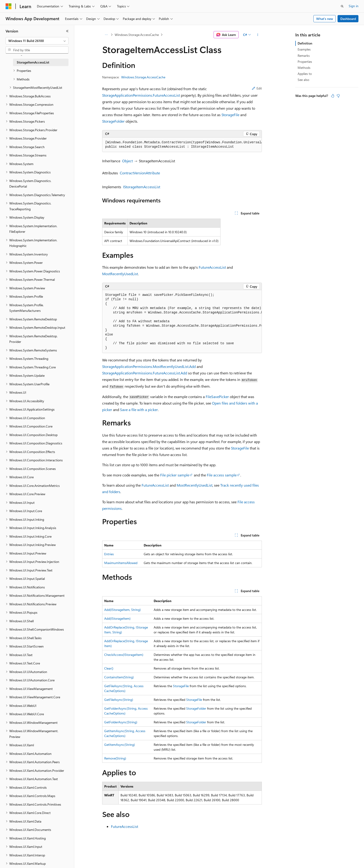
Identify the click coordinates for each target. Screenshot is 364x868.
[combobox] (37, 41)
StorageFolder (113, 121)
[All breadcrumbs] (106, 35)
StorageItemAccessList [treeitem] (33, 62)
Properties (305, 62)
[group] (182, 145)
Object (127, 161)
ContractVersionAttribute (140, 173)
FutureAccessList (212, 267)
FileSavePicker (217, 397)
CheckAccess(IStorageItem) (124, 655)
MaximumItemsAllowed (121, 563)
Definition (305, 43)
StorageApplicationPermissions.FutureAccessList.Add (145, 373)
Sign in (354, 6)
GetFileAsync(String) (119, 700)
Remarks (304, 56)
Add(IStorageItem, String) (122, 610)
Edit (257, 88)
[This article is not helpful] (338, 96)
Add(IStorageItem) (117, 618)
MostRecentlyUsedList (120, 274)
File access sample (222, 475)
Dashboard (348, 19)
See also (303, 80)
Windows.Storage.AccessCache (137, 35)
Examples (304, 49)
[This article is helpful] (333, 96)
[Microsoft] (9, 6)
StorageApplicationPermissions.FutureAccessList (141, 95)
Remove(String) (115, 758)
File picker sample (175, 475)
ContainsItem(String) (119, 677)
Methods (304, 68)
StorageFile (230, 115)
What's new (325, 19)
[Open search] (342, 6)
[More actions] (258, 35)
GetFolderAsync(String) (121, 722)
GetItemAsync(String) (120, 745)
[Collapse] (67, 31)
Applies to (305, 74)
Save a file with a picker (139, 410)
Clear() (109, 668)
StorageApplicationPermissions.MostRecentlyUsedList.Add (149, 366)
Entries (109, 554)
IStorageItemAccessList (142, 187)
